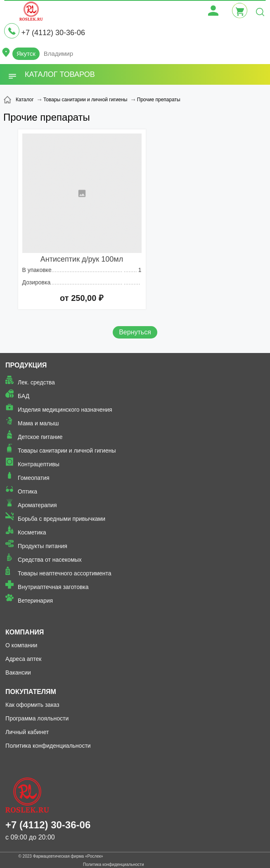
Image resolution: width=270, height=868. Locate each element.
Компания (25, 632)
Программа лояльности (37, 718)
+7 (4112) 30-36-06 (53, 33)
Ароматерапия (37, 505)
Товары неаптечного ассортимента (64, 573)
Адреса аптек (23, 659)
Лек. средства (36, 382)
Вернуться (135, 332)
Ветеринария (35, 601)
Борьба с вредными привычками (62, 519)
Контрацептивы (39, 464)
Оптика (27, 491)
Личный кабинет (27, 732)
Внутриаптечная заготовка (53, 587)
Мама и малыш (38, 423)
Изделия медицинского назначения (65, 410)
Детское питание (40, 437)
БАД (24, 396)
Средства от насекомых (50, 560)
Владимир (58, 54)
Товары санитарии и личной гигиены (67, 451)
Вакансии (18, 672)
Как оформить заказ (32, 705)
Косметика (32, 532)
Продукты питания (43, 546)
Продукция (26, 365)
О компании (21, 645)
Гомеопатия (34, 478)
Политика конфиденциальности (48, 746)
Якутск (26, 54)
